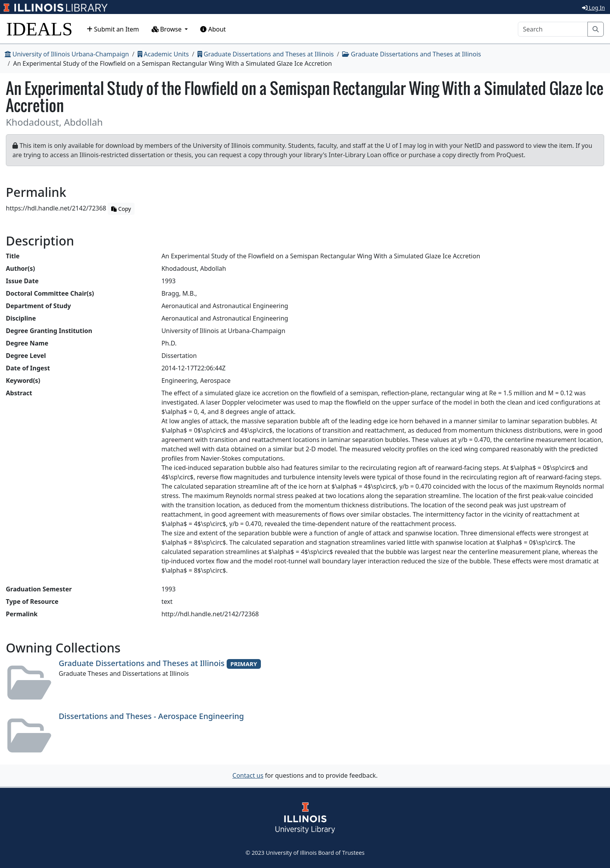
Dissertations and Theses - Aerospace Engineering (151, 716)
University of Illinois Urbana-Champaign (67, 54)
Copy (121, 209)
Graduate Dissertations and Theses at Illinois (266, 54)
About (213, 29)
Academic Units (163, 54)
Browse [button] (168, 29)
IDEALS (39, 29)
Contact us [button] (248, 775)
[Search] (553, 29)
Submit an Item (113, 29)
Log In (593, 8)
